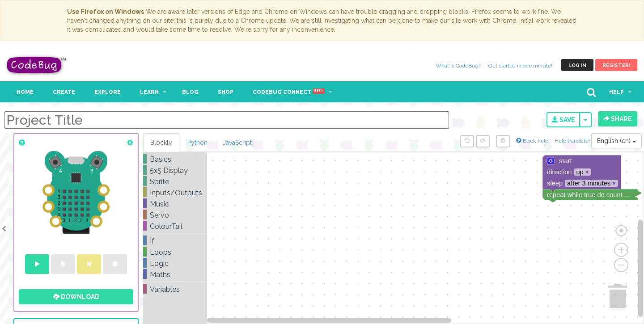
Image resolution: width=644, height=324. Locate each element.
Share (618, 119)
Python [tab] (197, 143)
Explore (108, 92)
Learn (149, 92)
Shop (226, 92)
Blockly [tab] (161, 143)
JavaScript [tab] (237, 143)
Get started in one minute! (520, 66)
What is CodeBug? (458, 66)
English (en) (616, 141)
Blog (190, 92)
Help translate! (573, 141)
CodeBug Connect (289, 92)
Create (64, 92)
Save (563, 120)
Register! (616, 65)
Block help (532, 141)
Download (76, 297)
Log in (577, 65)
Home (25, 92)
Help (616, 92)
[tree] (175, 224)
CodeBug (37, 65)
